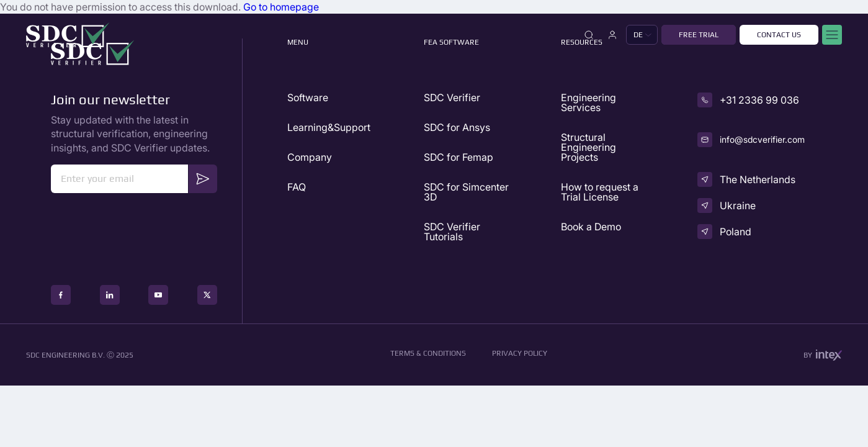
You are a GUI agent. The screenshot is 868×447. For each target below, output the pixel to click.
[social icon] (61, 295)
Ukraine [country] (738, 205)
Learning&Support (329, 127)
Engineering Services (588, 102)
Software (308, 97)
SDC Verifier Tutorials (452, 232)
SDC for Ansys (457, 127)
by (823, 355)
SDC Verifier (452, 97)
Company (310, 157)
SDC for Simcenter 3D (466, 192)
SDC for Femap (459, 157)
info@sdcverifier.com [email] (762, 139)
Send (203, 178)
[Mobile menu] (832, 35)
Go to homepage (281, 7)
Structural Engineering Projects (588, 147)
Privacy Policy (520, 353)
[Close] (589, 35)
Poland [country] (736, 232)
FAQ (297, 187)
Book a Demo (591, 227)
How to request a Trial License (600, 192)
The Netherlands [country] (758, 179)
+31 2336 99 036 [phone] (759, 100)
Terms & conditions (428, 353)
